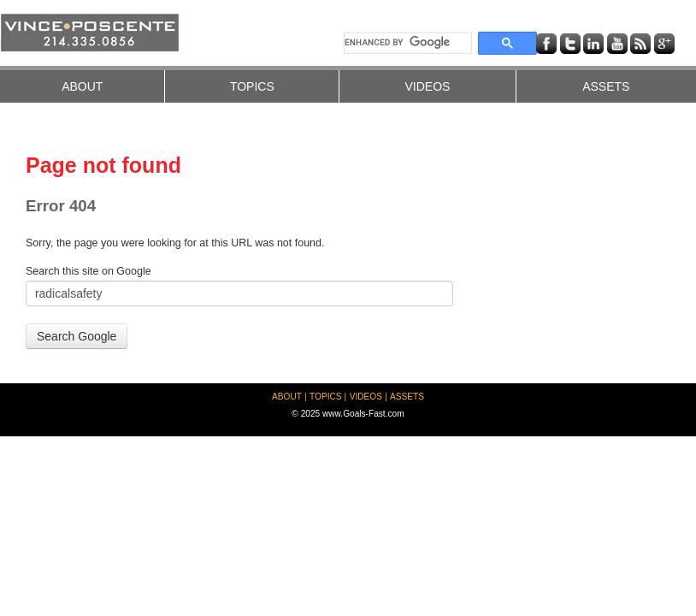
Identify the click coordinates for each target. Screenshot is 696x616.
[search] (406, 42)
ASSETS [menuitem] (606, 86)
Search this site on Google (88, 271)
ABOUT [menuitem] (82, 86)
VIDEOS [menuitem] (427, 86)
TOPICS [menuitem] (252, 86)
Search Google (77, 336)
